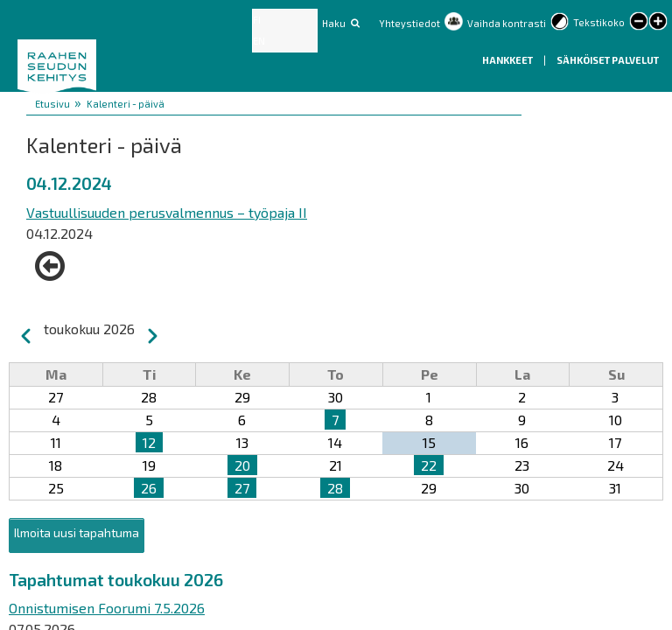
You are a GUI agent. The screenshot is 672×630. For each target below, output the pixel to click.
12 (149, 442)
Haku (334, 23)
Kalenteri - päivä (126, 104)
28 (335, 488)
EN (259, 41)
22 (429, 465)
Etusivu (52, 104)
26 (149, 488)
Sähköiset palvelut (608, 60)
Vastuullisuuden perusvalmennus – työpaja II (167, 212)
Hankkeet (508, 60)
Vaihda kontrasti (507, 23)
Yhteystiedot (409, 23)
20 (242, 465)
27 (242, 488)
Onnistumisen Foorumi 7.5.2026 (107, 608)
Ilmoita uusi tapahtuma (77, 532)
